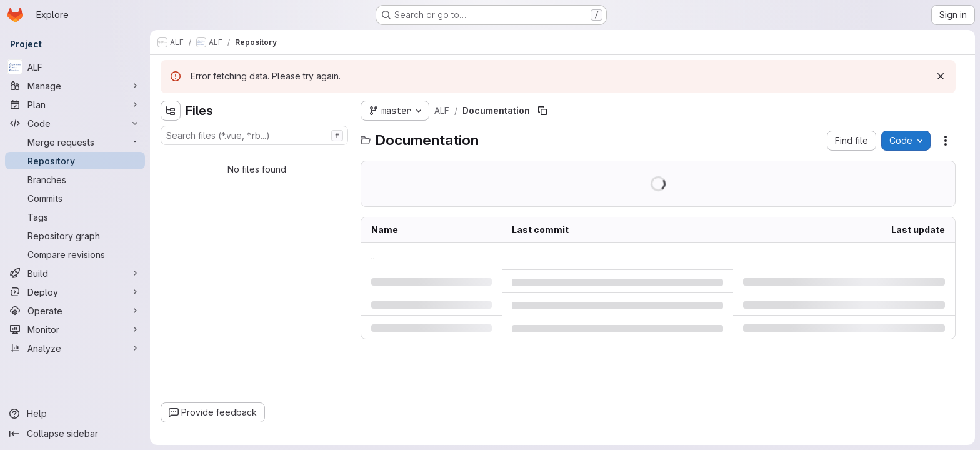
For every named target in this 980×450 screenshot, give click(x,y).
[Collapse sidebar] (75, 434)
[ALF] (75, 67)
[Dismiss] (941, 76)
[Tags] (75, 217)
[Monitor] (75, 329)
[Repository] (75, 161)
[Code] (75, 123)
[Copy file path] (542, 111)
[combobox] (254, 135)
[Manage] (75, 86)
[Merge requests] (75, 142)
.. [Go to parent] (373, 256)
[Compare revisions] (75, 254)
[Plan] (75, 104)
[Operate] (75, 311)
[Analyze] (75, 348)
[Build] (75, 273)
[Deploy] (75, 292)
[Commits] (75, 198)
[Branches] (75, 179)
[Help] (75, 414)
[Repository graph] (75, 236)
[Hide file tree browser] (171, 111)
